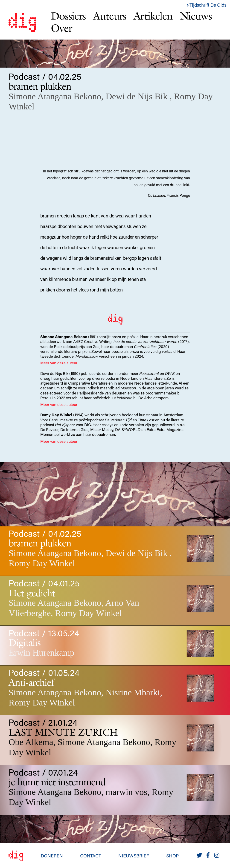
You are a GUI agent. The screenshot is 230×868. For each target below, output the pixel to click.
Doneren (52, 856)
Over (61, 28)
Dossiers (68, 16)
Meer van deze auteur (59, 363)
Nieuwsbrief (134, 856)
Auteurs (110, 16)
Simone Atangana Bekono (55, 96)
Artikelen (153, 16)
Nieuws (196, 16)
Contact (91, 856)
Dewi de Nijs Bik (138, 96)
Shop (173, 856)
